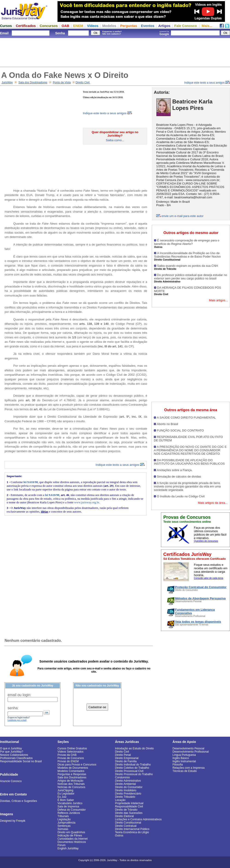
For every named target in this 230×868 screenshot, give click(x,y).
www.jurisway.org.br (86, 502)
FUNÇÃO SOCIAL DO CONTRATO (180, 430)
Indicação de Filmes (70, 836)
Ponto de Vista (62, 82)
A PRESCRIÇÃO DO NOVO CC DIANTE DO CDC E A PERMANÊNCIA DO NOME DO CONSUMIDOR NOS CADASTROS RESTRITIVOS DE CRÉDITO (190, 450)
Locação (120, 800)
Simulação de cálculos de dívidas (179, 477)
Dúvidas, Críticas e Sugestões (19, 801)
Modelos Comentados (71, 771)
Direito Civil (83, 82)
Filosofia (178, 765)
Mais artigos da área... (213, 503)
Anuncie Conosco (11, 781)
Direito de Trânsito (126, 810)
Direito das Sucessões (129, 813)
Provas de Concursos (71, 758)
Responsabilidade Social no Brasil (21, 761)
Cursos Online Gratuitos (72, 748)
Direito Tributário (125, 797)
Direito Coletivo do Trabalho (132, 768)
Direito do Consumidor (129, 787)
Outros (119, 836)
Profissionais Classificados (16, 758)
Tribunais (63, 816)
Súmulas (63, 829)
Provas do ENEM (68, 761)
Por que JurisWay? (12, 752)
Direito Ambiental (125, 784)
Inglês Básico (181, 758)
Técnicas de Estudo (185, 771)
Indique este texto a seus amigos (207, 83)
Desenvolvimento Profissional (191, 752)
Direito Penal (123, 755)
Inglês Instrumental (184, 761)
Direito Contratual (126, 826)
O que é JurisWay (11, 748)
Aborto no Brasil (168, 424)
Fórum (62, 845)
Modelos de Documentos (73, 768)
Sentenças (64, 826)
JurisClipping (65, 790)
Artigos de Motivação (70, 781)
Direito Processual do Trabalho (134, 774)
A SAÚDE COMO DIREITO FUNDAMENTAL (186, 418)
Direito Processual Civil (129, 771)
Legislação (64, 819)
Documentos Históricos (72, 842)
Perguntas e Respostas (72, 774)
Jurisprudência (66, 823)
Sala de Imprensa (68, 806)
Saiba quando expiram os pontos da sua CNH (188, 266)
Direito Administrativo (128, 781)
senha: (13, 708)
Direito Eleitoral (124, 816)
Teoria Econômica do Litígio (132, 832)
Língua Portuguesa (184, 755)
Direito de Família (126, 761)
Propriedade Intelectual (129, 803)
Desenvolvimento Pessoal (188, 748)
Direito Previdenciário (128, 794)
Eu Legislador (66, 794)
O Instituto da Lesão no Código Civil (181, 496)
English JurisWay (68, 848)
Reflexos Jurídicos (69, 813)
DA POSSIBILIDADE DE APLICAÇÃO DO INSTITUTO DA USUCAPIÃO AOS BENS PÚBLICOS (189, 462)
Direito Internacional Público (132, 829)
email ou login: (19, 695)
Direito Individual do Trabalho (133, 765)
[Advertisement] (115, 52)
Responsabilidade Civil (129, 806)
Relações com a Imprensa (188, 768)
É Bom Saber (66, 800)
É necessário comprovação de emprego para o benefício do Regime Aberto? (187, 242)
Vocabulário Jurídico (70, 803)
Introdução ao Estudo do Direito (134, 748)
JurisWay (7, 82)
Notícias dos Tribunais (71, 784)
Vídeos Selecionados (70, 752)
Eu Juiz (62, 797)
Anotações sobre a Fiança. (175, 470)
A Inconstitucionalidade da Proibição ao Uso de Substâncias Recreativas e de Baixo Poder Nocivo (187, 255)
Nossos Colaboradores (14, 755)
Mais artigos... (218, 300)
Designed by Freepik (13, 821)
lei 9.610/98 (31, 482)
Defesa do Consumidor (72, 810)
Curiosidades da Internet (73, 839)
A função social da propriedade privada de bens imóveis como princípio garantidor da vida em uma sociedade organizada (187, 486)
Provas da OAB (67, 755)
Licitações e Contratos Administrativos (138, 819)
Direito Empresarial (127, 758)
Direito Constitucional (128, 823)
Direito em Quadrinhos (71, 832)
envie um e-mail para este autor (183, 216)
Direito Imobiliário (126, 790)
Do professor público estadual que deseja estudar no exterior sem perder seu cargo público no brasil (191, 277)
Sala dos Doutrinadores (33, 82)
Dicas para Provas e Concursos (77, 765)
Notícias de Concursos (71, 787)
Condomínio (122, 777)
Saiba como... (115, 140)
